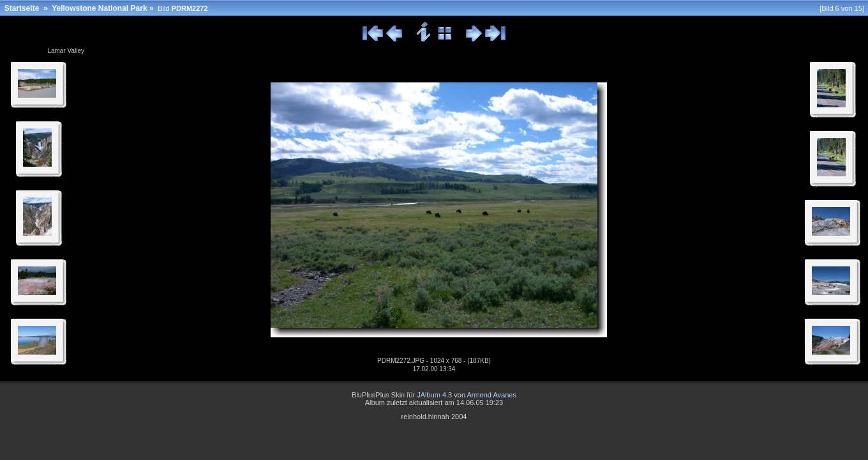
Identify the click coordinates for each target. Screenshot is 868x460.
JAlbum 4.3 (434, 395)
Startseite (22, 8)
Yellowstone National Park (99, 8)
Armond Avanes (491, 395)
